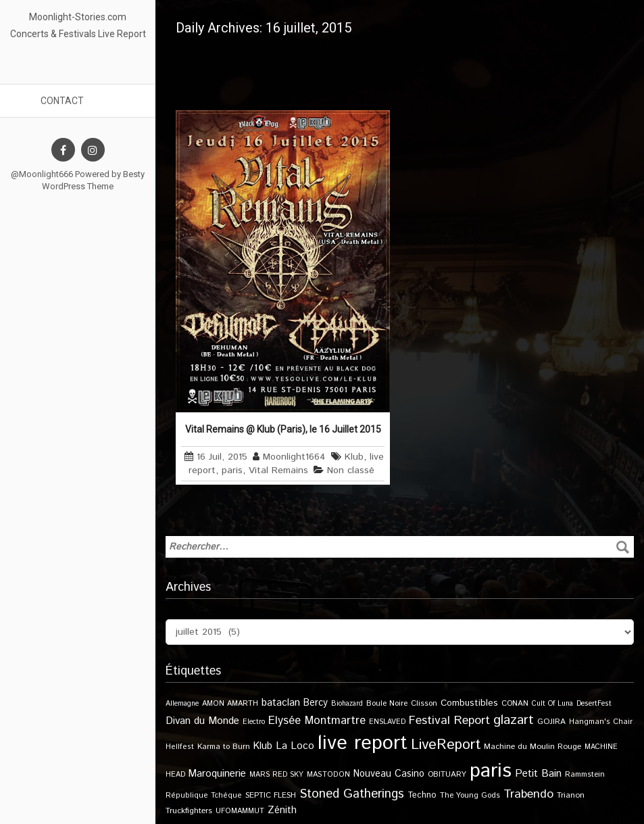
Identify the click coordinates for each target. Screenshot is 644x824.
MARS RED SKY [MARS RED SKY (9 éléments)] (276, 775)
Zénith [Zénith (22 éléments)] (282, 810)
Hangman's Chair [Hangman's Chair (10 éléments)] (601, 722)
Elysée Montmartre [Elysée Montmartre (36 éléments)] (317, 721)
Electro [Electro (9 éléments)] (254, 722)
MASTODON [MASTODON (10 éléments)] (328, 775)
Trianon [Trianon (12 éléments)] (571, 795)
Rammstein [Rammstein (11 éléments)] (585, 774)
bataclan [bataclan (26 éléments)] (281, 703)
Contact (62, 101)
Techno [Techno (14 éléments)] (422, 795)
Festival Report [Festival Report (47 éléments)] (449, 721)
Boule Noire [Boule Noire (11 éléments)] (387, 703)
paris (232, 470)
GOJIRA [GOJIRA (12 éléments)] (551, 722)
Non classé (351, 470)
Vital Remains (278, 470)
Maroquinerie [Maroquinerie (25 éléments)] (217, 774)
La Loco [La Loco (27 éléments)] (295, 746)
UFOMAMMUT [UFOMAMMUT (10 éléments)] (240, 811)
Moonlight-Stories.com (78, 17)
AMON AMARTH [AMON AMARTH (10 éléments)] (230, 704)
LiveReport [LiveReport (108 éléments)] (446, 745)
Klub (354, 457)
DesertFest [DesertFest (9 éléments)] (594, 704)
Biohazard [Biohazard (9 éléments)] (347, 704)
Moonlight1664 (294, 457)
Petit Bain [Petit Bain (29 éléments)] (538, 774)
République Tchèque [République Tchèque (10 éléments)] (204, 796)
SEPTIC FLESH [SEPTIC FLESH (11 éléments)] (271, 795)
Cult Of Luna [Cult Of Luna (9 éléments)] (552, 704)
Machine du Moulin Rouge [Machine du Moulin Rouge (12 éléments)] (532, 747)
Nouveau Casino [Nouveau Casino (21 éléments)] (389, 774)
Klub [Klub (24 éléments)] (263, 746)
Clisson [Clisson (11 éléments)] (424, 703)
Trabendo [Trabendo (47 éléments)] (528, 794)
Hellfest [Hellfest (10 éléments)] (180, 747)
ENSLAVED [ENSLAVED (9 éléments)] (387, 722)
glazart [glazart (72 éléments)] (514, 720)
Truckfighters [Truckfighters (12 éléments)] (189, 811)
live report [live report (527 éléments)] (363, 743)
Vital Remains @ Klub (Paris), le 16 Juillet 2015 (283, 429)
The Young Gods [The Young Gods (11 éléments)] (470, 795)
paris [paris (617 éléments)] (491, 771)
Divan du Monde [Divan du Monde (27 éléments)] (202, 721)
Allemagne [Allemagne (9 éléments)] (182, 704)
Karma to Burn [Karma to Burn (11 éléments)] (224, 747)
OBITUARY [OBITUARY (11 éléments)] (447, 774)
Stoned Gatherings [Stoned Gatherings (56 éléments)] (352, 794)
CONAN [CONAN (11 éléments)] (515, 703)
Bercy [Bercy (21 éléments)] (316, 703)
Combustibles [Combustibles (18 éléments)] (469, 703)
